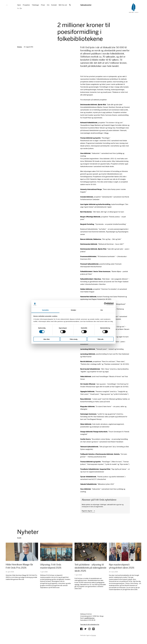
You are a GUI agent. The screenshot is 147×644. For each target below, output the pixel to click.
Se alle (19, 538)
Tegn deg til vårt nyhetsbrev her (90, 624)
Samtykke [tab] (45, 310)
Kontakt (54, 5)
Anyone (94, 635)
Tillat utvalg (73, 339)
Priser (43, 5)
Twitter (85, 629)
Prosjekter (26, 5)
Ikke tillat (46, 339)
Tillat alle (100, 339)
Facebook (81, 629)
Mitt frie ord (63, 5)
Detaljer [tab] (73, 310)
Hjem (19, 5)
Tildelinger (35, 5)
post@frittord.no (89, 618)
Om (48, 5)
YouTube (93, 629)
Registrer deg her (87, 511)
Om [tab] (102, 310)
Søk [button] (70, 5)
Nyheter (20, 47)
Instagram (89, 629)
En (21, 8)
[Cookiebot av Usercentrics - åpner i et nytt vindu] (105, 304)
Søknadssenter (86, 5)
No (18, 8)
